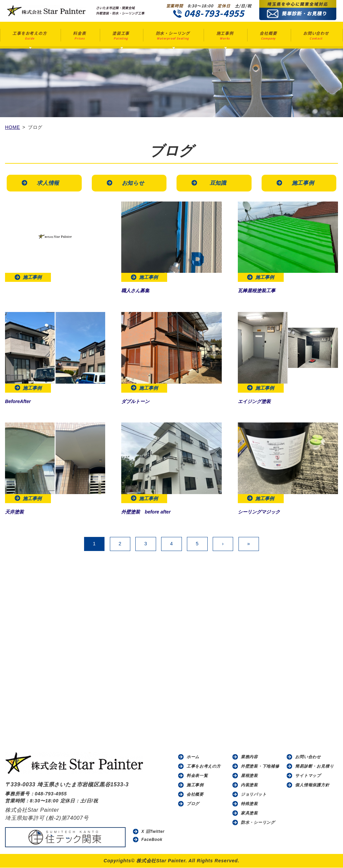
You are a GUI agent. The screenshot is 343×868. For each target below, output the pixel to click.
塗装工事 (121, 35)
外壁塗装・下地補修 (260, 767)
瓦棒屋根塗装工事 (262, 291)
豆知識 (218, 183)
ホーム (193, 757)
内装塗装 (249, 785)
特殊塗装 (249, 804)
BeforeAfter (22, 401)
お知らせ (133, 183)
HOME (13, 127)
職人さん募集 (139, 291)
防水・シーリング (173, 35)
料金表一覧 (197, 776)
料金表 (79, 35)
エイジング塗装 (259, 401)
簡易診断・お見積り (314, 767)
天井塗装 (17, 512)
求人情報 (48, 183)
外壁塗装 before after (153, 512)
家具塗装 (249, 813)
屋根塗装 (249, 776)
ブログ (193, 804)
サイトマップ (308, 776)
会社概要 (268, 35)
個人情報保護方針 (312, 785)
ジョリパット (254, 795)
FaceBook (152, 840)
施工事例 (225, 35)
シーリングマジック (265, 512)
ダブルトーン (139, 401)
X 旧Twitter (153, 832)
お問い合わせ (316, 35)
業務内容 (249, 757)
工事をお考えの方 (29, 35)
